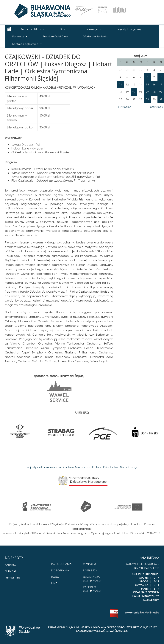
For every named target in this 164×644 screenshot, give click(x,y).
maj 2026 (141, 56)
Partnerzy (18, 36)
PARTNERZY (90, 570)
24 (161, 92)
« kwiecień (125, 107)
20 (134, 92)
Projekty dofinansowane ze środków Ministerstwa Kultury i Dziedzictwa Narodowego (82, 467)
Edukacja (92, 29)
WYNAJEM (89, 564)
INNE (54, 583)
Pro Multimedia (150, 612)
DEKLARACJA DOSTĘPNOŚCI (92, 579)
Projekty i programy (129, 29)
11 (121, 84)
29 (147, 99)
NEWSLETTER (12, 577)
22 (147, 92)
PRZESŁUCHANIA (61, 564)
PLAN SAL (11, 571)
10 (161, 77)
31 (161, 99)
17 (161, 84)
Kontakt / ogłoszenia (25, 44)
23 (154, 92)
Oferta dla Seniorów (95, 36)
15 (147, 84)
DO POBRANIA (60, 570)
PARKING (10, 565)
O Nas (63, 29)
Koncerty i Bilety (31, 29)
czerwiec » (157, 107)
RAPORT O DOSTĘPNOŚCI (92, 589)
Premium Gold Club (55, 36)
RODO (55, 577)
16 (154, 84)
